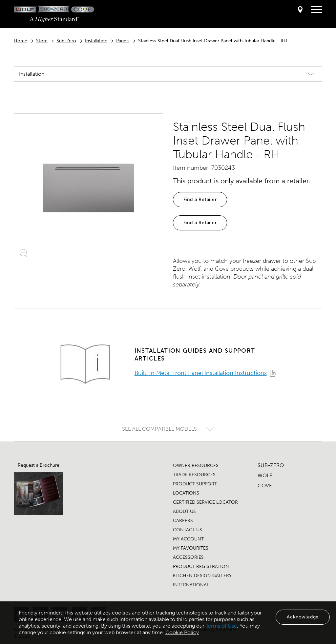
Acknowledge (303, 617)
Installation (96, 41)
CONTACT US (188, 530)
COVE (265, 486)
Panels (123, 41)
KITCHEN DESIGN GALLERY (202, 576)
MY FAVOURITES (191, 548)
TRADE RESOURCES (194, 475)
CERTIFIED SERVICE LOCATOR (205, 502)
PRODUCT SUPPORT (195, 484)
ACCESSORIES (188, 557)
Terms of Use (221, 626)
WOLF (265, 475)
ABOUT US (184, 511)
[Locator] (300, 10)
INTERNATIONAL (191, 585)
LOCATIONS (186, 493)
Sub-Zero (66, 41)
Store (42, 41)
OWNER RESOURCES (196, 466)
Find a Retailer (200, 199)
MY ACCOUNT (188, 539)
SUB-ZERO (271, 465)
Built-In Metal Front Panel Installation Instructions (201, 373)
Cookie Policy (182, 632)
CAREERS (183, 521)
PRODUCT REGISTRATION (201, 566)
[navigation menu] (317, 10)
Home (21, 41)
